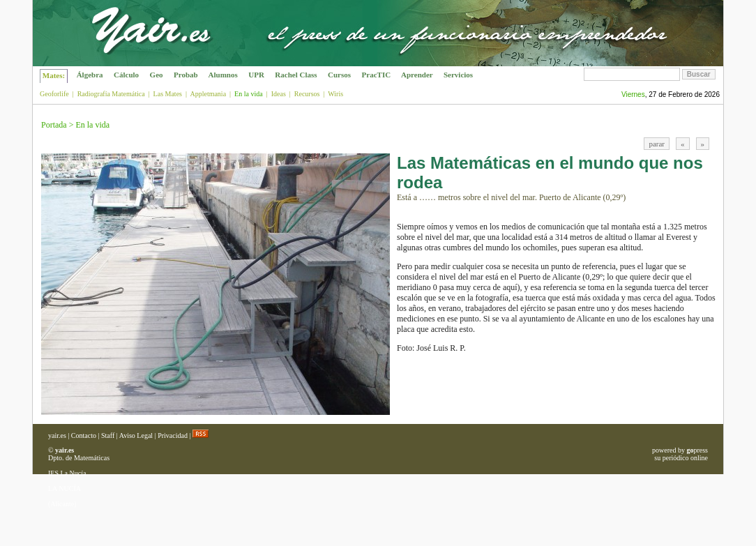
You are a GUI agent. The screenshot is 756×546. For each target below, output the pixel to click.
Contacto (84, 435)
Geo (156, 75)
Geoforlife (54, 94)
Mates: (54, 75)
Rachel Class (296, 75)
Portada (54, 125)
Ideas (279, 94)
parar (657, 144)
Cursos (339, 75)
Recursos (307, 94)
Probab (186, 75)
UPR (257, 75)
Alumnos (223, 75)
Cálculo (126, 75)
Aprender (417, 75)
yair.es (57, 435)
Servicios (458, 75)
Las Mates (168, 94)
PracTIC (376, 75)
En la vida (92, 125)
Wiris (335, 94)
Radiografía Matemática (111, 94)
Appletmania (208, 94)
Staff (108, 435)
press (697, 450)
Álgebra (90, 75)
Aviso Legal (136, 435)
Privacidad (173, 435)
